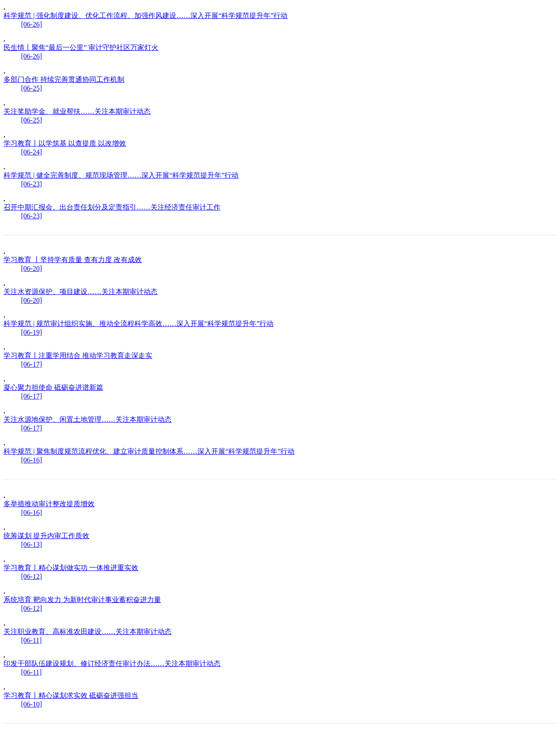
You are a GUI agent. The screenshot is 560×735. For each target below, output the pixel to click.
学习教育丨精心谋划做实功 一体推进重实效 (71, 568)
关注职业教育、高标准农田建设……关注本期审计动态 (87, 632)
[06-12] (31, 576)
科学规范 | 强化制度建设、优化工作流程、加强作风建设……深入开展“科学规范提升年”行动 (145, 16)
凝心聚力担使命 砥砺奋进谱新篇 (53, 387)
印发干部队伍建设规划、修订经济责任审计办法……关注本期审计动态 (112, 663)
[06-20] (31, 268)
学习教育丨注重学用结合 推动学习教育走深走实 (78, 355)
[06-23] (31, 184)
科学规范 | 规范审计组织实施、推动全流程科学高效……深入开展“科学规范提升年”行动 (138, 324)
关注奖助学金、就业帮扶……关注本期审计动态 (77, 111)
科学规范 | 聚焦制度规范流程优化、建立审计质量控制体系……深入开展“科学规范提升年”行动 (149, 451)
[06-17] (31, 364)
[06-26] (31, 24)
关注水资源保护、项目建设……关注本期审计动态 (80, 292)
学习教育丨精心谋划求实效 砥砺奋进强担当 (71, 695)
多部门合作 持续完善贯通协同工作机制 (64, 79)
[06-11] (31, 640)
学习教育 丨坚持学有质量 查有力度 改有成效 (73, 260)
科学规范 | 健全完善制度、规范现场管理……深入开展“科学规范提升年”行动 (121, 175)
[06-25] (31, 88)
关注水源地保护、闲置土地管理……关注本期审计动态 (87, 419)
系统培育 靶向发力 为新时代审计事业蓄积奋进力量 (82, 600)
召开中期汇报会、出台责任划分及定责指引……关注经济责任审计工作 (112, 207)
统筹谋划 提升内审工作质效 (46, 536)
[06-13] (31, 544)
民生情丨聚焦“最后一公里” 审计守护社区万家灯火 (81, 47)
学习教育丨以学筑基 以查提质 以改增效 (65, 143)
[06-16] (31, 460)
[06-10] (31, 704)
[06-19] (31, 332)
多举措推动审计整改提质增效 (49, 504)
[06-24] (31, 152)
